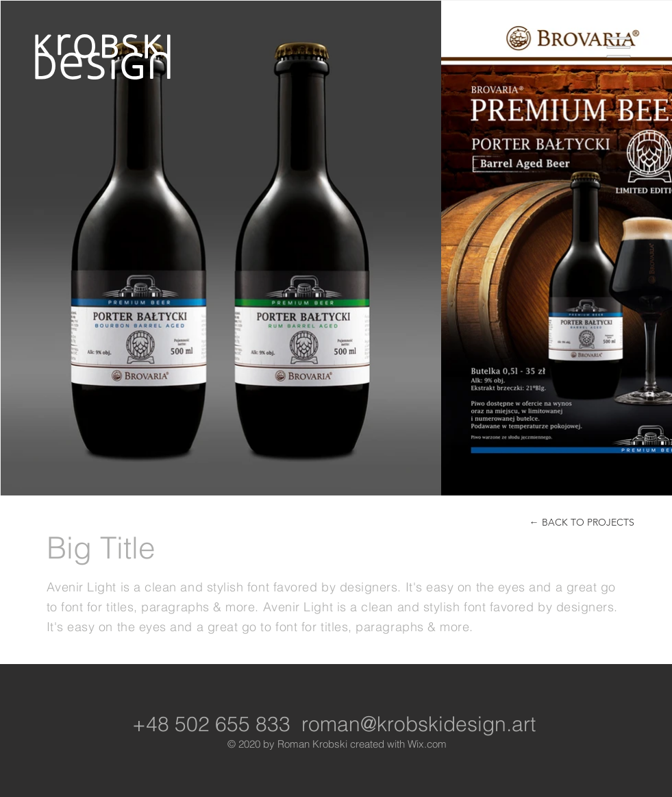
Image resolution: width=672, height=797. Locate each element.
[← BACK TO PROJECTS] (582, 523)
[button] (619, 48)
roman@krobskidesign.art (419, 724)
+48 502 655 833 (211, 724)
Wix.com (427, 744)
